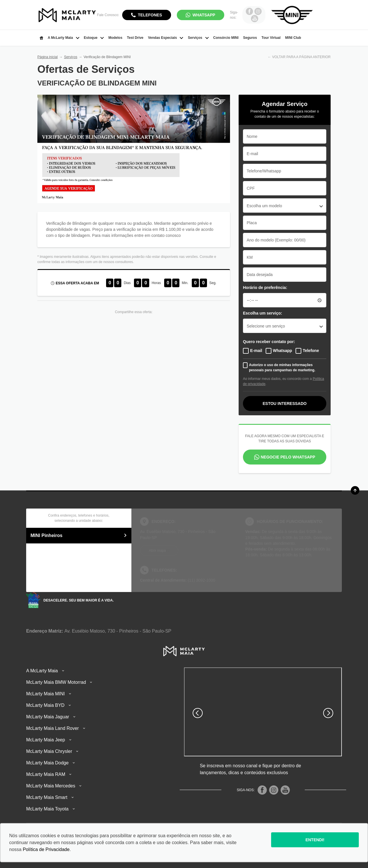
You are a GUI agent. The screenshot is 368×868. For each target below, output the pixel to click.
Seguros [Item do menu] (250, 38)
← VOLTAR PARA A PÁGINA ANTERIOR (299, 57)
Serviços (71, 57)
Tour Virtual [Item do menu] (271, 38)
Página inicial (48, 57)
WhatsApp (204, 15)
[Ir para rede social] (249, 11)
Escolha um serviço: (262, 313)
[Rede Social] (262, 790)
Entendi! (315, 840)
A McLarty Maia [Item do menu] (64, 38)
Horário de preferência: (265, 288)
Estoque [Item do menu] (94, 38)
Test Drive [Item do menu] (135, 38)
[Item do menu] (41, 38)
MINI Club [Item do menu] (293, 38)
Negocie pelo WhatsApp (288, 457)
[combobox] (285, 205)
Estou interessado (284, 403)
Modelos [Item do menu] (115, 38)
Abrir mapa (157, 551)
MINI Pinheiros (79, 535)
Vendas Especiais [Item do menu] (166, 38)
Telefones (150, 15)
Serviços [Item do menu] (198, 38)
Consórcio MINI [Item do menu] (226, 38)
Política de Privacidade (46, 849)
